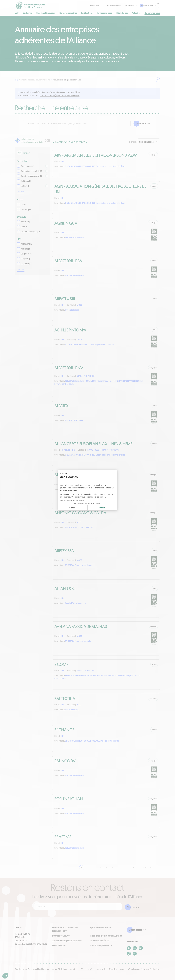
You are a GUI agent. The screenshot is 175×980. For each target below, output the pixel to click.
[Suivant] (147, 868)
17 (133, 868)
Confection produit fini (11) (32, 171)
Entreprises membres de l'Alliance (106, 936)
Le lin (17, 13)
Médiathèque (122, 13)
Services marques (104, 13)
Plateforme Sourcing (114, 6)
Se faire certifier (131, 6)
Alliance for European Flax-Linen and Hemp (33, 80)
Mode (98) (25, 222)
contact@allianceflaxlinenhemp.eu (31, 944)
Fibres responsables (68, 13)
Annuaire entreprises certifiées (67, 941)
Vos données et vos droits (94, 969)
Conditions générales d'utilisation (144, 969)
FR (158, 6)
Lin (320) (24, 204)
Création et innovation (46, 13)
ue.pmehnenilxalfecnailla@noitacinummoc (60, 95)
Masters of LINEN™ (61, 936)
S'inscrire (131, 907)
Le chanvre (28, 13)
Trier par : (133, 142)
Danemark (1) (26, 264)
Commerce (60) (28, 166)
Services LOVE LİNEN (99, 941)
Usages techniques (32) (31, 232)
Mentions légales (117, 969)
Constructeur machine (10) (32, 176)
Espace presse (136, 930)
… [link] (129, 868)
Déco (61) (25, 227)
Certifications (87, 13)
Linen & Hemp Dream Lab (101, 945)
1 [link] (82, 868)
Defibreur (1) (26, 181)
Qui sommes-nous (152, 13)
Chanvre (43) (26, 209)
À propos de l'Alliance (100, 927)
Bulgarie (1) (25, 259)
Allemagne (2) (27, 244)
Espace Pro (145, 6)
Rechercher (141, 124)
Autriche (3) (26, 249)
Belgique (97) (27, 254)
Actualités (136, 13)
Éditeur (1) (25, 186)
